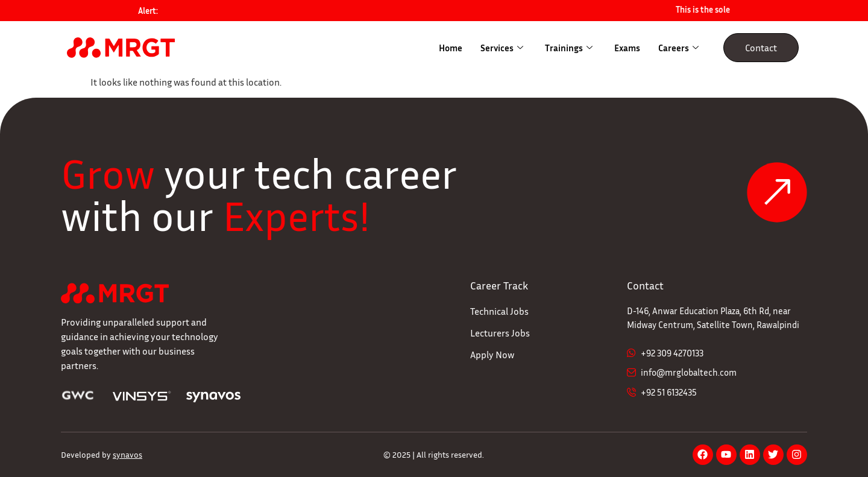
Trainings (569, 48)
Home (451, 48)
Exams (627, 48)
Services (502, 48)
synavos (127, 454)
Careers (678, 48)
